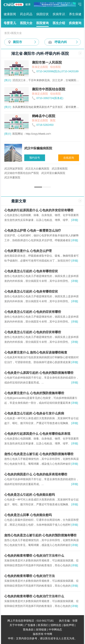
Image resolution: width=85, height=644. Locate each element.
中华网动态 (55, 630)
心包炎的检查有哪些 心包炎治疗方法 (30, 576)
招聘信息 (56, 625)
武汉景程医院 (60, 169)
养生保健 (75, 14)
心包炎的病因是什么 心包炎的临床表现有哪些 (36, 474)
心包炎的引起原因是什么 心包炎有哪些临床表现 (37, 434)
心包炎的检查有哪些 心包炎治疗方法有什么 (34, 556)
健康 (28, 4)
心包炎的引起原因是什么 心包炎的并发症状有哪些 (39, 210)
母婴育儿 (10, 23)
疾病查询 (75, 23)
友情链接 (41, 630)
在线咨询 (69, 158)
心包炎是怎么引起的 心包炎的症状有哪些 (33, 312)
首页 (7, 33)
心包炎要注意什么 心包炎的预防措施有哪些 (34, 393)
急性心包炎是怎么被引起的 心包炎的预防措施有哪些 (40, 535)
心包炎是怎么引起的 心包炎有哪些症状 (31, 271)
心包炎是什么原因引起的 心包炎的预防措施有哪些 (39, 373)
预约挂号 (35, 158)
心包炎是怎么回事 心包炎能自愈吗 (28, 515)
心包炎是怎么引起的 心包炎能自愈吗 (30, 495)
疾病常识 (59, 14)
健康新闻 (10, 14)
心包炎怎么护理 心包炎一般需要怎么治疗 (33, 231)
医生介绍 (59, 23)
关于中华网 (16, 625)
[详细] (75, 220)
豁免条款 (28, 630)
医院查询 (42, 23)
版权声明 (69, 625)
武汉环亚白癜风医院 (53, 173)
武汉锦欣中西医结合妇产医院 (22, 173)
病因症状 (42, 14)
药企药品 (26, 14)
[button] (38, 187)
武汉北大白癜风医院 (37, 169)
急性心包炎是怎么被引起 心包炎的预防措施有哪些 (39, 454)
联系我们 (43, 625)
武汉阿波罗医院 (14, 169)
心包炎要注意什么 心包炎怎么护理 (28, 251)
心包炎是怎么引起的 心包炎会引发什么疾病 (34, 413)
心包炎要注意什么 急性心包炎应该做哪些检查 (36, 352)
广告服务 (30, 625)
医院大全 (26, 23)
